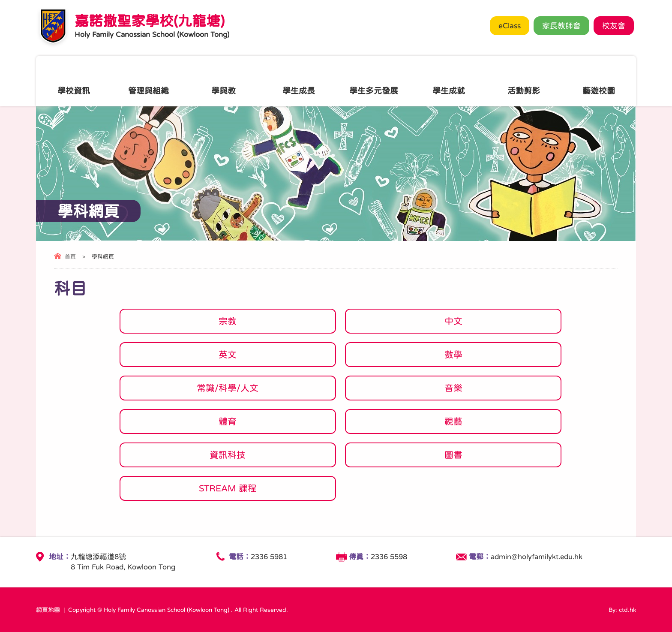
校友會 (614, 26)
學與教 (223, 81)
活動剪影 (524, 81)
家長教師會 (561, 26)
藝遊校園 (599, 81)
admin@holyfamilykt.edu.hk (537, 557)
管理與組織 (148, 81)
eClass (510, 26)
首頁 (70, 257)
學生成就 (449, 81)
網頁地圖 (48, 610)
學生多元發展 (374, 81)
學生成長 (299, 81)
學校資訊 (74, 81)
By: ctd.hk (622, 610)
